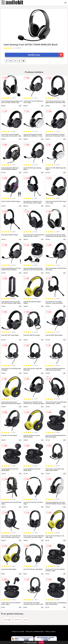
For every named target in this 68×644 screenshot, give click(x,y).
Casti (26, 620)
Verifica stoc (46, 55)
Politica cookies (50, 632)
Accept (41, 642)
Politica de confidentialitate (35, 632)
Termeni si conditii (18, 632)
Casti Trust (17, 620)
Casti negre (7, 620)
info (20, 106)
